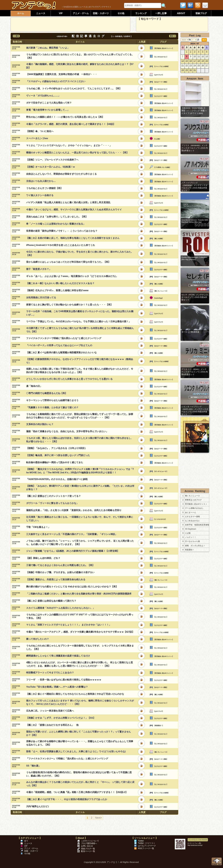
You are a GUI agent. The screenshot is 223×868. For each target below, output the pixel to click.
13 (207, 56)
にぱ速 (188, 533)
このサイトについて (90, 841)
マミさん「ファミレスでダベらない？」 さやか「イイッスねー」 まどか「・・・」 (69, 145)
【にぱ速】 (157, 139)
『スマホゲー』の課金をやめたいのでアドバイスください (56, 81)
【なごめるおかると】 (161, 57)
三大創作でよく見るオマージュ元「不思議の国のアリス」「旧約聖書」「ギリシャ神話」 (72, 534)
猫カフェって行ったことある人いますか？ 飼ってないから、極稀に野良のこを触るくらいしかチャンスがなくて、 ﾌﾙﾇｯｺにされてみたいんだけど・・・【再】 (80, 702)
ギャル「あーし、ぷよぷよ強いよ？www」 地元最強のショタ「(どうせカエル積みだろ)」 (72, 276)
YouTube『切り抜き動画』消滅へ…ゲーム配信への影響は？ (57, 687)
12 (203, 56)
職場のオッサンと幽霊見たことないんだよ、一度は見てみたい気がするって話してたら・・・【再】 (77, 153)
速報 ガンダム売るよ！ (195, 546)
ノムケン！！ (191, 537)
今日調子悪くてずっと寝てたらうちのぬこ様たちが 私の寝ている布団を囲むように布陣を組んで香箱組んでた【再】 (80, 330)
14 (183, 61)
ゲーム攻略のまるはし (194, 508)
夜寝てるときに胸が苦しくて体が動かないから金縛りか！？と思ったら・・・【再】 (69, 305)
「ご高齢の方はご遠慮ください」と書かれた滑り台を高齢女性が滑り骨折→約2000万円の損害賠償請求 (79, 594)
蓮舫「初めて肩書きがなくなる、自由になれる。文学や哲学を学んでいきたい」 (67, 431)
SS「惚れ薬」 (33, 766)
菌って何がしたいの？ (38, 639)
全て (26, 841)
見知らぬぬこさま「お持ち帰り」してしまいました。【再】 (57, 217)
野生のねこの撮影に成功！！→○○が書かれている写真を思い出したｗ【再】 (65, 117)
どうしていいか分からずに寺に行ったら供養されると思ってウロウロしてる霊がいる (69, 379)
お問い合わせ (87, 846)
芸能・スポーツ (101, 13)
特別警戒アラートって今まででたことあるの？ (50, 673)
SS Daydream (191, 529)
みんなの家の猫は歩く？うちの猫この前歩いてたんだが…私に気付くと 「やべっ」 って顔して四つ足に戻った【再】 (80, 784)
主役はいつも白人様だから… (41, 181)
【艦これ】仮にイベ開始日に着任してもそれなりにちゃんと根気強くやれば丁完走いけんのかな (75, 694)
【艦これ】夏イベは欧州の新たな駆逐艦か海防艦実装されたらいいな (61, 352)
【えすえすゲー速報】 (161, 96)
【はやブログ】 (159, 75)
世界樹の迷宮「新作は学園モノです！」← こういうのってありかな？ (62, 231)
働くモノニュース (192, 496)
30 (191, 70)
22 (187, 65)
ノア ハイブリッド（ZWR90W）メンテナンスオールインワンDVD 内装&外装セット (194, 187)
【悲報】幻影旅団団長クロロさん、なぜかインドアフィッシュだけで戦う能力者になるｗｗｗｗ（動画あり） (80, 361)
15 (187, 61)
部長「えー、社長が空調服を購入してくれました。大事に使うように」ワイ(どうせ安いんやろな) (76, 751)
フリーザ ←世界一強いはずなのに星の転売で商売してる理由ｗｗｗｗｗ (64, 680)
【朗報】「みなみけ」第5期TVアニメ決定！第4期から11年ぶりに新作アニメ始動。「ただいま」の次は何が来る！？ (80, 488)
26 (203, 65)
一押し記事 (161, 13)
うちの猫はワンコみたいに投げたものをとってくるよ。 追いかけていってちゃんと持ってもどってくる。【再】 (80, 56)
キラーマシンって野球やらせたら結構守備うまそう (52, 400)
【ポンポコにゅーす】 (161, 471)
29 (187, 70)
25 (199, 65)
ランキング (141, 13)
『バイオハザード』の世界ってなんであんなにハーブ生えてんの (59, 345)
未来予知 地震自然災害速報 (197, 525)
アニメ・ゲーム (81, 13)
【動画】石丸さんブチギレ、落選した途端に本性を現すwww (57, 290)
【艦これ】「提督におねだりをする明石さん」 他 (52, 725)
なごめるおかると (192, 521)
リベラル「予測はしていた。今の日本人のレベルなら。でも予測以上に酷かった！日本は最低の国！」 (79, 321)
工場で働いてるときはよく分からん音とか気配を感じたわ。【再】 (60, 565)
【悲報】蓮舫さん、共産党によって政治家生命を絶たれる (56, 579)
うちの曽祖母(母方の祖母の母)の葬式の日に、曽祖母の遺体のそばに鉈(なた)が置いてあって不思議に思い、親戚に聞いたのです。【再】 (79, 774)
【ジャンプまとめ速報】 (161, 66)
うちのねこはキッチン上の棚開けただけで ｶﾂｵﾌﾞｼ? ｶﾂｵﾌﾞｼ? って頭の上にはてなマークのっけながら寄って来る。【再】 (80, 616)
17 (195, 61)
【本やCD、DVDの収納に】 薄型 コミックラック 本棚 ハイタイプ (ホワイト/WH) (194, 111)
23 (191, 65)
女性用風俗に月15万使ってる (41, 298)
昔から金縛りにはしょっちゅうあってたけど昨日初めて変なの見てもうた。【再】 (68, 262)
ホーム (21, 13)
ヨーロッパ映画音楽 (190, 332)
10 (195, 56)
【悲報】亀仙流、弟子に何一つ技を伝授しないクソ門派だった (58, 455)
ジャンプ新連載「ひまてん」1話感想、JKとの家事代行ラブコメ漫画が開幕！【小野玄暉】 (73, 551)
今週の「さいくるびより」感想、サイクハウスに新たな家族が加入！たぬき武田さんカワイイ (74, 210)
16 (191, 61)
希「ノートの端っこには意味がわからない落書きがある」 (56, 224)
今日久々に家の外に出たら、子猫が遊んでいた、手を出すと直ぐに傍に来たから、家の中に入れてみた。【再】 (80, 254)
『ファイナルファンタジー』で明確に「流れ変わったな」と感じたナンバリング (67, 759)
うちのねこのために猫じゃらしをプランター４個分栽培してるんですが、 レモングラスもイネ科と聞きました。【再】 (80, 647)
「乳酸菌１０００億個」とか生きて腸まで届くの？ (52, 407)
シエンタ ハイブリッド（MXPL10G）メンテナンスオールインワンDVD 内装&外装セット (195, 410)
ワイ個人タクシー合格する (40, 195)
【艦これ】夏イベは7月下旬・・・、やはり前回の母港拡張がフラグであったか (67, 799)
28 (183, 70)
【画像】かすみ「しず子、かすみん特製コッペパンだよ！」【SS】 (61, 718)
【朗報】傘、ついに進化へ (40, 131)
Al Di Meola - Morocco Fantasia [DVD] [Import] (195, 445)
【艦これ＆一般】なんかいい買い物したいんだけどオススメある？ (60, 283)
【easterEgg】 (158, 298)
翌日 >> (173, 36)
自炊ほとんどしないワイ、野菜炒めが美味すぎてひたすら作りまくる (61, 174)
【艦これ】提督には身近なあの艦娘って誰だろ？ (51, 601)
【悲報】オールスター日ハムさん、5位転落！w (50, 167)
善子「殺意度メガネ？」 (39, 269)
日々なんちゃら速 (192, 541)
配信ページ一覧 (88, 851)
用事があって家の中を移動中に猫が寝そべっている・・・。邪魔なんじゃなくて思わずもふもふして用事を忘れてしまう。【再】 (80, 743)
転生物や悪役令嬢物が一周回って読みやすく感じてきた (55, 462)
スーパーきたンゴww (37, 138)
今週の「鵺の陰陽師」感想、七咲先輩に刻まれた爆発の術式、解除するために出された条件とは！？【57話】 (80, 66)
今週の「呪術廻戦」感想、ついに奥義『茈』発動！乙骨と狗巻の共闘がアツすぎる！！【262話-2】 (77, 792)
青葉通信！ (190, 550)
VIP (61, 13)
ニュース (41, 13)
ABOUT (181, 13)
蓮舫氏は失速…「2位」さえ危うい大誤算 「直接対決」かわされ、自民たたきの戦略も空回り (74, 510)
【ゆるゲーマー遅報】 (161, 82)
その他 (121, 13)
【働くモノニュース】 (161, 291)
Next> (99, 818)
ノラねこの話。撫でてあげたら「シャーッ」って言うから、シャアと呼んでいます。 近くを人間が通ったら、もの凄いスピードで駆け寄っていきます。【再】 (80, 543)
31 (195, 70)
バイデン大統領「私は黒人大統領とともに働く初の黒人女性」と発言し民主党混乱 (68, 202)
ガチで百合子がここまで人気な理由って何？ (49, 103)
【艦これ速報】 (159, 239)
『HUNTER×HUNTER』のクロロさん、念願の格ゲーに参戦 (57, 479)
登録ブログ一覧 (88, 849)
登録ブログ (201, 13)
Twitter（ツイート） (147, 843)
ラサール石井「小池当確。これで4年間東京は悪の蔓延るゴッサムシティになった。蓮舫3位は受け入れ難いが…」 (80, 313)
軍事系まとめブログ (193, 500)
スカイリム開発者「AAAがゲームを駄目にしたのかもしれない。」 (61, 608)
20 (207, 61)
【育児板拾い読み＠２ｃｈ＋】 (164, 48)
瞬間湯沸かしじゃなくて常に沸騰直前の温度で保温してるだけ (58, 656)
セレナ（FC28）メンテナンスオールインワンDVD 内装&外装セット (195, 297)
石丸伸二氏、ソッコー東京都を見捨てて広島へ (50, 711)
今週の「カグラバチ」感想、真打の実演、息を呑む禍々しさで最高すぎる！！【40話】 (71, 124)
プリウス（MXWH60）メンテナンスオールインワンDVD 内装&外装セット (195, 148)
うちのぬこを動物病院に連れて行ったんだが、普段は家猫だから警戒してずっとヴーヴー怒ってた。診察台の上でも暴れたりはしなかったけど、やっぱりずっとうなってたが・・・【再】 (80, 416)
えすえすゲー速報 (192, 517)
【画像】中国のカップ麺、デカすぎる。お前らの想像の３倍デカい (60, 572)
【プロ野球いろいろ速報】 (162, 167)
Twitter (141, 841)
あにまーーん (191, 512)
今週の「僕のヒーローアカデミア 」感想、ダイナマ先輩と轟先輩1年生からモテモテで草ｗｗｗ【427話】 (80, 632)
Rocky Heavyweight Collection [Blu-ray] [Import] (194, 258)
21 (183, 65)
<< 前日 (16, 36)
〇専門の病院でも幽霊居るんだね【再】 (47, 393)
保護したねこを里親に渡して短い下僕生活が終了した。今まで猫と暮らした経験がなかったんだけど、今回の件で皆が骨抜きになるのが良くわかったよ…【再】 (80, 371)
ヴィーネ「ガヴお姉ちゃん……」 (43, 96)
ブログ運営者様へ (89, 843)
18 (199, 61)
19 (203, 61)
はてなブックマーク (147, 846)
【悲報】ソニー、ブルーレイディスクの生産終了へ (52, 160)
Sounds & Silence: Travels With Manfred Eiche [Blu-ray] (195, 221)
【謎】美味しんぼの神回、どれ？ (43, 558)
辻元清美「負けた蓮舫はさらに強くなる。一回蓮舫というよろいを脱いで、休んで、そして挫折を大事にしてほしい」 (80, 519)
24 (195, 65)
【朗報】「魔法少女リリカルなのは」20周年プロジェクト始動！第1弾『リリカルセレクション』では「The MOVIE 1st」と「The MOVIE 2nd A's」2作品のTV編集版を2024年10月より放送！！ (80, 471)
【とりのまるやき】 (160, 519)
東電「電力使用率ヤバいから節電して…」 (48, 110)
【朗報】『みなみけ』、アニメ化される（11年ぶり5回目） (57, 448)
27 (207, 65)
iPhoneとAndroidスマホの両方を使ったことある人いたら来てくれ (61, 245)
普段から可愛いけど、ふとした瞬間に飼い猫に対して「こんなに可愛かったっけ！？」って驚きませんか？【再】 (79, 733)
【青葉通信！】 (159, 726)
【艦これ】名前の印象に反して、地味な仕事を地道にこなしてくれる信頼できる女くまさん (73, 238)
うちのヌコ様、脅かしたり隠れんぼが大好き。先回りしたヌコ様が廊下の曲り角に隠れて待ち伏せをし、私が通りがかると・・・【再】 (80, 440)
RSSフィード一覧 (146, 848)
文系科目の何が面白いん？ (40, 424)
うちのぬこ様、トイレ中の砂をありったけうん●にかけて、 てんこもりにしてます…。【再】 (74, 88)
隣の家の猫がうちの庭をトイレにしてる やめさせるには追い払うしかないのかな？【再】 (72, 587)
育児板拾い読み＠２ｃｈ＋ (196, 504)
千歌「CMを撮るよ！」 (38, 527)
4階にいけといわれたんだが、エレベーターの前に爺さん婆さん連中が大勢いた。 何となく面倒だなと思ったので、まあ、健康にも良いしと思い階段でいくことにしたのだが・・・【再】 (79, 664)
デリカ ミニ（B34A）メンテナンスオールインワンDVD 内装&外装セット (195, 372)
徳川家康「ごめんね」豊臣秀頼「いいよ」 (48, 48)
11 (199, 56)
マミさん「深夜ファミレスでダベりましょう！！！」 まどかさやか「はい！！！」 (69, 625)
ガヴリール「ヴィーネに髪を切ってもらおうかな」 (52, 503)
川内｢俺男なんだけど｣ (38, 806)
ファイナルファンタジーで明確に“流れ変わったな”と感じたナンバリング (64, 338)
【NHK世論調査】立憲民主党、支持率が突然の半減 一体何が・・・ (62, 74)
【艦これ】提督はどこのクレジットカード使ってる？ (53, 496)
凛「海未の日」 (34, 386)
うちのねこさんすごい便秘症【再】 (44, 188)
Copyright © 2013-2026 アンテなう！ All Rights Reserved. (111, 862)
